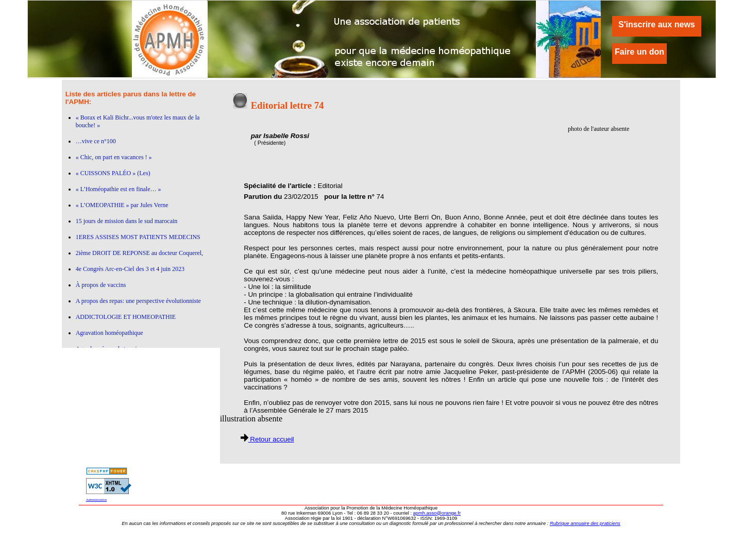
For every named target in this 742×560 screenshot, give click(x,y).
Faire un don (639, 52)
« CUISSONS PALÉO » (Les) (113, 173)
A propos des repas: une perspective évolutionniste (138, 301)
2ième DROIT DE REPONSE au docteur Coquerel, (139, 253)
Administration (96, 499)
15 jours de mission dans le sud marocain (127, 221)
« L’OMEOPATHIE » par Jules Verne (122, 205)
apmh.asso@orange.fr (437, 513)
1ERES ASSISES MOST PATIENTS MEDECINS (138, 237)
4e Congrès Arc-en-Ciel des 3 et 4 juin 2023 (130, 269)
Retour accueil (267, 439)
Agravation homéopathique (109, 333)
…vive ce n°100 (96, 141)
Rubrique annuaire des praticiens (585, 523)
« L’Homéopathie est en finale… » (119, 189)
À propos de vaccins (101, 285)
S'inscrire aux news (657, 24)
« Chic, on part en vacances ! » (114, 157)
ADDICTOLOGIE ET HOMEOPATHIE (126, 317)
